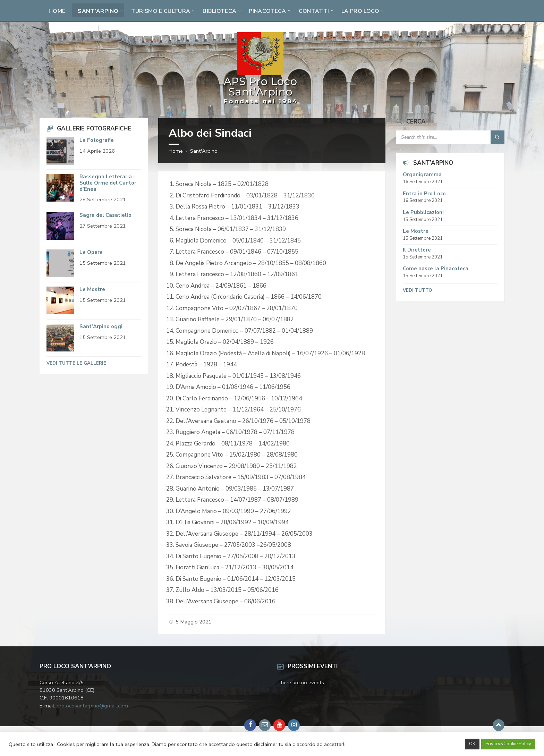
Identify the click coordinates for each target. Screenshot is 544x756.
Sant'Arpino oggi (101, 326)
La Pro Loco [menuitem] (360, 11)
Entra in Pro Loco (424, 194)
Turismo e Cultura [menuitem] (161, 11)
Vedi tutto (417, 290)
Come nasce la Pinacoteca (436, 269)
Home (176, 151)
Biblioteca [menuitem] (219, 11)
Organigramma (422, 175)
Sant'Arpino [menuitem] (98, 11)
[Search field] (450, 137)
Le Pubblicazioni (423, 212)
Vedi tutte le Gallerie (76, 363)
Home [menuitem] (57, 11)
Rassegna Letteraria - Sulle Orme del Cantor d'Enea (108, 183)
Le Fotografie (97, 140)
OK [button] (472, 744)
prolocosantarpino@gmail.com (92, 706)
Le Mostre (92, 289)
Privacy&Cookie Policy (508, 744)
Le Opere (91, 252)
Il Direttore (417, 250)
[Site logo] (260, 104)
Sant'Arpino (204, 151)
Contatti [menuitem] (314, 11)
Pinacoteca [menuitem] (267, 11)
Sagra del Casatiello (105, 215)
